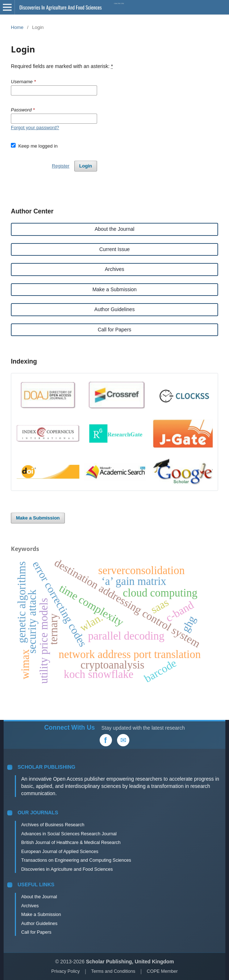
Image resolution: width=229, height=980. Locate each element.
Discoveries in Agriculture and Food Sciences (67, 869)
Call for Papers (115, 330)
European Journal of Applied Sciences (60, 852)
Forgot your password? (35, 128)
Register (61, 166)
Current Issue (114, 249)
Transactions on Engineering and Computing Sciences (76, 860)
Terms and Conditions (113, 971)
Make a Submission (114, 289)
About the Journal (114, 229)
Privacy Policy (66, 971)
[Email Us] (123, 740)
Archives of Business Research (53, 825)
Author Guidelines (114, 309)
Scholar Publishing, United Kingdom (130, 962)
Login (86, 166)
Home (17, 27)
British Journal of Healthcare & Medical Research (71, 843)
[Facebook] (106, 740)
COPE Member (162, 971)
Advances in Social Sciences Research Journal (69, 834)
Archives (114, 269)
